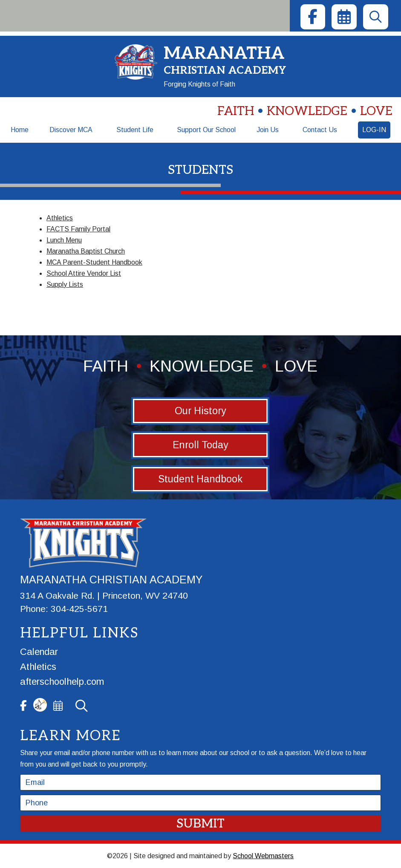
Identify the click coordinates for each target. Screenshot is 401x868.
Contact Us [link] (320, 130)
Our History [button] (200, 411)
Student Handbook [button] (200, 479)
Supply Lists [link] (65, 284)
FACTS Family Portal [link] (78, 229)
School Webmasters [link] (263, 856)
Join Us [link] (268, 130)
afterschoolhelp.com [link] (62, 682)
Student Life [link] (135, 130)
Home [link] (20, 130)
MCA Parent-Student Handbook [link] (94, 262)
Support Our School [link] (206, 130)
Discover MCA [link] (71, 130)
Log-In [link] (374, 130)
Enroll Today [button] (200, 445)
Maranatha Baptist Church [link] (86, 251)
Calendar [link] (39, 652)
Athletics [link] (60, 218)
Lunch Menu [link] (64, 240)
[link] (313, 17)
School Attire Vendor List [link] (84, 273)
